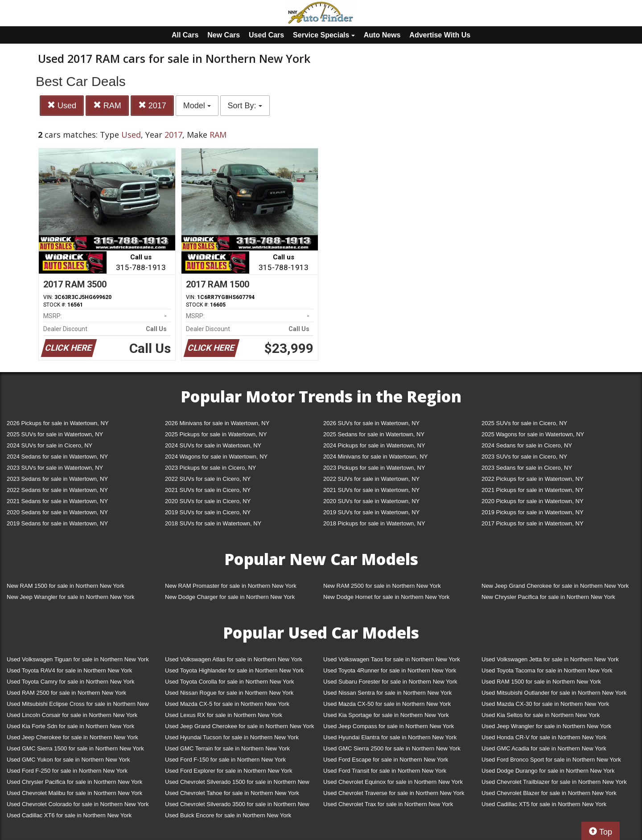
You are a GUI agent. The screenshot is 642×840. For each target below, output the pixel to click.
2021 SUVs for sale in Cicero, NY (208, 490)
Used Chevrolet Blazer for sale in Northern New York (549, 793)
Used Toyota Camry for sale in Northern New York (71, 682)
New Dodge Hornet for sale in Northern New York (386, 597)
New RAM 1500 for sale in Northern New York (66, 586)
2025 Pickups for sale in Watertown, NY (216, 434)
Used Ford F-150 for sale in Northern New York (225, 760)
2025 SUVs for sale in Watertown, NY (55, 434)
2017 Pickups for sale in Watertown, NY (533, 523)
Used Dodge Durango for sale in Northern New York (548, 771)
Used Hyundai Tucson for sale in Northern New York (232, 737)
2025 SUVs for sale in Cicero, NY (524, 423)
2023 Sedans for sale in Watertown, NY (57, 479)
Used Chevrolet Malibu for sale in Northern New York (74, 793)
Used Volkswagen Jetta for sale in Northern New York (550, 659)
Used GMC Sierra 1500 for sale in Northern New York (75, 748)
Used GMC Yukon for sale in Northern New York (68, 760)
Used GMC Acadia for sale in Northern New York (544, 748)
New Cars (224, 35)
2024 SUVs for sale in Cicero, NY (49, 445)
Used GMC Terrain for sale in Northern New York (227, 748)
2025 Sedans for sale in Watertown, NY (374, 434)
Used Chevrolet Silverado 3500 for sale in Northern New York (237, 806)
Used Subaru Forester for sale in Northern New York (390, 682)
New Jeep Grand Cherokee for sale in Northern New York (555, 586)
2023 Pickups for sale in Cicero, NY (210, 468)
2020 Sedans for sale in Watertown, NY (57, 512)
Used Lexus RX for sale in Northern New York (224, 715)
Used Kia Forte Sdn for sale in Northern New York (70, 726)
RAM (107, 105)
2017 (152, 105)
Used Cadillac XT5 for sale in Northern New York (544, 804)
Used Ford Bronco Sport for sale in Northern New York (551, 760)
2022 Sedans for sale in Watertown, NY (57, 490)
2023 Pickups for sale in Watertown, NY (374, 468)
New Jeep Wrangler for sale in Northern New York (71, 597)
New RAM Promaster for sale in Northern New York (231, 586)
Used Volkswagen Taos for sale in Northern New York (392, 659)
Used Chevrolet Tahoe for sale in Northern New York (232, 793)
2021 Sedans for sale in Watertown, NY (57, 501)
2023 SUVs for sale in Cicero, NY (524, 457)
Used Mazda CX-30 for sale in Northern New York (545, 704)
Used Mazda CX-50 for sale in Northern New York (387, 704)
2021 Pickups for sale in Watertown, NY (533, 490)
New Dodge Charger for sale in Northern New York (230, 597)
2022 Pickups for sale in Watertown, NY (533, 479)
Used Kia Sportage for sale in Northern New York (386, 715)
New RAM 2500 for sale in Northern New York (382, 586)
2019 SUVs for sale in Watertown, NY (371, 512)
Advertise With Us (440, 35)
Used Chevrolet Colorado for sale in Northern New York (78, 804)
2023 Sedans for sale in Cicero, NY (527, 468)
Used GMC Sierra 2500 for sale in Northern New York (392, 748)
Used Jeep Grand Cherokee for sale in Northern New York (240, 726)
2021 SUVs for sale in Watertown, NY (371, 490)
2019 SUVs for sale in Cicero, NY (208, 512)
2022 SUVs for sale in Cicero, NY (208, 479)
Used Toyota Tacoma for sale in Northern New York (547, 670)
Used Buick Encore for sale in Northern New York (228, 815)
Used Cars (266, 35)
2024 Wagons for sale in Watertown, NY (216, 457)
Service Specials (324, 35)
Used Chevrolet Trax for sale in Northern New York (388, 804)
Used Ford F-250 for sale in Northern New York (67, 771)
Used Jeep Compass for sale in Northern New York (389, 726)
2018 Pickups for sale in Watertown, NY (374, 523)
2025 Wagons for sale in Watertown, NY (533, 434)
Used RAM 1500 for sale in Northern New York (541, 682)
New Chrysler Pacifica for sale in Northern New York (548, 597)
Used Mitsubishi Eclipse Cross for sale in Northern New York (78, 706)
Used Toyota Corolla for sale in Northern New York (230, 682)
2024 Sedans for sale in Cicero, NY (527, 445)
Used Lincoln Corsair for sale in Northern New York (72, 715)
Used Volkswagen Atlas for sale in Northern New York (234, 659)
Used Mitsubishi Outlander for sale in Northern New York (554, 693)
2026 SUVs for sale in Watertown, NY (371, 423)
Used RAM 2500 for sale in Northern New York (66, 693)
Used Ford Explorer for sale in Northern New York (228, 771)
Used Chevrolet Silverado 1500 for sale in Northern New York (237, 784)
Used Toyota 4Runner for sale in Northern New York (390, 670)
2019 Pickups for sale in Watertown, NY (533, 512)
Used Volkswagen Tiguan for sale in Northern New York (78, 659)
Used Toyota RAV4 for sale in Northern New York (69, 670)
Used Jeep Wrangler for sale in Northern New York (546, 726)
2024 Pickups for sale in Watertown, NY (374, 445)
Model (197, 106)
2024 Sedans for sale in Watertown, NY (57, 457)
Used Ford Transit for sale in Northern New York (385, 771)
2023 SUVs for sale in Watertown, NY (55, 468)
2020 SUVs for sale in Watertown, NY (371, 501)
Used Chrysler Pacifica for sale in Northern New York (74, 782)
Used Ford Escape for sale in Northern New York (386, 760)
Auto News (382, 35)
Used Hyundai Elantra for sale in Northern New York (390, 737)
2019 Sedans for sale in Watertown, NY (57, 523)
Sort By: (245, 106)
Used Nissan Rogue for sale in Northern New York (229, 693)
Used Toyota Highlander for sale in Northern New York (234, 670)
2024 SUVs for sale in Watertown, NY (213, 445)
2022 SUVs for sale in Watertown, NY (371, 479)
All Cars (185, 35)
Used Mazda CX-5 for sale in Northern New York (227, 704)
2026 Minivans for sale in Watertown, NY (217, 423)
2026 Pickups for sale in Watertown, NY (58, 423)
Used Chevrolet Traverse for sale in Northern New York (394, 793)
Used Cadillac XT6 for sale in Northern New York (69, 815)
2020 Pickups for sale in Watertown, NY (533, 501)
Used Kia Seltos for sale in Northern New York (541, 715)
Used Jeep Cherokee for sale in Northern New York (72, 737)
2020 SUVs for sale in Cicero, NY (208, 501)
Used (62, 105)
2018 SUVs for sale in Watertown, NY (213, 523)
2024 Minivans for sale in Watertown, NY (375, 457)
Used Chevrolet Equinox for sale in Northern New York (393, 782)
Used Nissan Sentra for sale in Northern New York (387, 693)
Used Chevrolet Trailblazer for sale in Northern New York (554, 782)
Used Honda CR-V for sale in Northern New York (544, 737)
